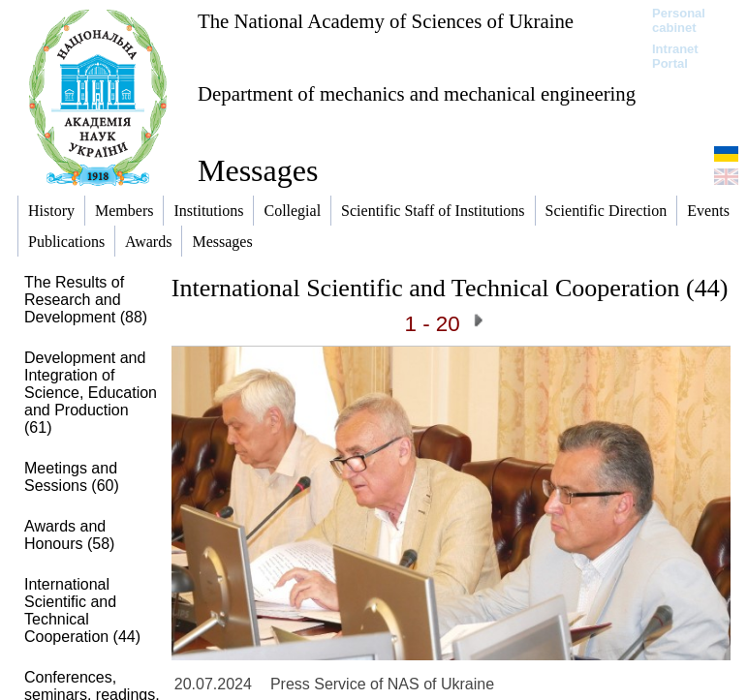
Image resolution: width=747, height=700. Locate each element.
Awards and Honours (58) (69, 535)
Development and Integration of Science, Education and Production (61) (91, 393)
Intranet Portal (675, 56)
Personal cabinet (679, 20)
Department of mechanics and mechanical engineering (417, 93)
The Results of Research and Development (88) (86, 300)
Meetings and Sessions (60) (72, 477)
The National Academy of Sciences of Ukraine (386, 21)
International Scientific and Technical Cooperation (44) (82, 610)
